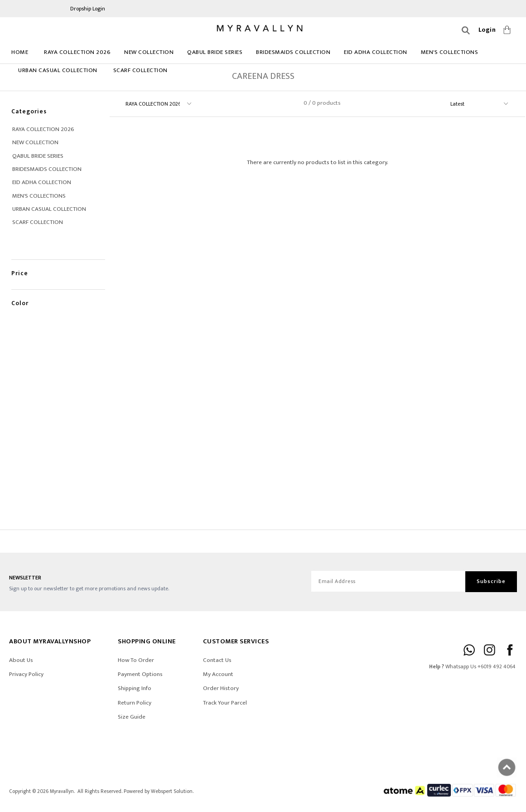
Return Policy (135, 703)
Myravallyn (62, 791)
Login (487, 30)
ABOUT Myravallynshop (50, 641)
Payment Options (140, 674)
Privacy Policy (26, 674)
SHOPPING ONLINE (147, 641)
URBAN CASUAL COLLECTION (58, 70)
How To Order (136, 660)
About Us (21, 660)
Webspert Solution (172, 791)
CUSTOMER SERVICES (236, 641)
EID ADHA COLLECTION (376, 52)
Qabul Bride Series (215, 52)
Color (20, 294)
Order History (221, 688)
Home (20, 52)
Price (20, 264)
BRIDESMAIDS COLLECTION (293, 52)
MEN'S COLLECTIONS (450, 52)
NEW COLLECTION (149, 52)
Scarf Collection (140, 70)
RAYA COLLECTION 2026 (77, 52)
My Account (218, 674)
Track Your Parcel (225, 703)
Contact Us (217, 660)
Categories (29, 111)
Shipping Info (135, 688)
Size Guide (132, 717)
